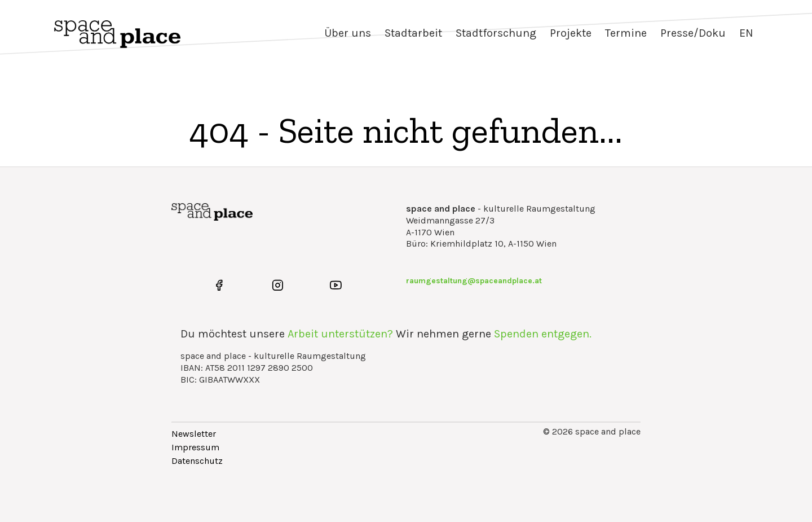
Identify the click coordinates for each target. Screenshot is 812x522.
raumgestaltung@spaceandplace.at (474, 281)
